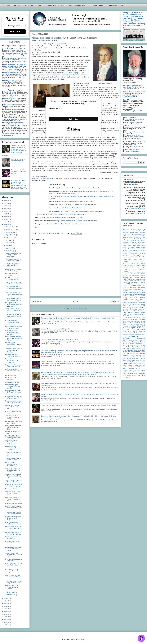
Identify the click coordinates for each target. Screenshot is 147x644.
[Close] (101, 97)
